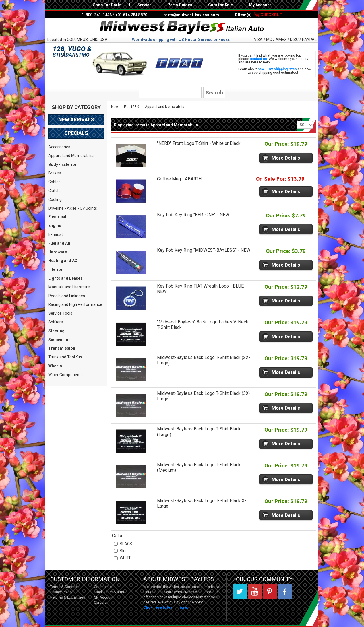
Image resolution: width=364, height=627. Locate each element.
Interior (55, 269)
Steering (56, 331)
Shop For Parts (107, 5)
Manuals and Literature (69, 287)
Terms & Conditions (66, 587)
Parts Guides (180, 5)
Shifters (56, 322)
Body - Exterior (62, 164)
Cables (54, 182)
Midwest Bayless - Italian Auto (182, 28)
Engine (55, 226)
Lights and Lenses (66, 278)
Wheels (55, 366)
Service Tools (60, 313)
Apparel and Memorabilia (71, 156)
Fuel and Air (59, 243)
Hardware (58, 252)
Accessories (59, 147)
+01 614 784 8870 (131, 15)
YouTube (255, 591)
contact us (258, 59)
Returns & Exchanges (68, 597)
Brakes (55, 173)
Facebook (285, 591)
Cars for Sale (221, 5)
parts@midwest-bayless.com (191, 15)
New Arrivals (76, 120)
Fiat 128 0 (132, 107)
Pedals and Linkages (67, 296)
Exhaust (56, 234)
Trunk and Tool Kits (65, 357)
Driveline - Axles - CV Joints (73, 208)
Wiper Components (66, 375)
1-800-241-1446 (97, 15)
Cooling (55, 199)
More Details (286, 158)
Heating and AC (63, 261)
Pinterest (270, 591)
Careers (100, 602)
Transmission (62, 348)
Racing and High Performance (75, 304)
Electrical (57, 217)
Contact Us (103, 587)
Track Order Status (109, 592)
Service (144, 5)
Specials (76, 133)
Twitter (240, 591)
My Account (260, 5)
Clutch (54, 191)
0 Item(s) (259, 15)
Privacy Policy (61, 592)
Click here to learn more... (167, 607)
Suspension (59, 340)
